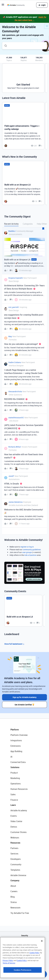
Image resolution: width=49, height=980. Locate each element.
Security (25, 935)
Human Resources (19, 789)
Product (14, 773)
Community (16, 864)
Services (14, 854)
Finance (14, 800)
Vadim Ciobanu (15, 362)
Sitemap (24, 949)
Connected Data (18, 762)
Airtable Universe (18, 875)
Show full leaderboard (15, 644)
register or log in (27, 547)
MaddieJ (12, 231)
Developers (16, 859)
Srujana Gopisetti (16, 278)
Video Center (16, 821)
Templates (15, 870)
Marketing (15, 778)
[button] (3, 5)
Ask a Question (30, 555)
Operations (16, 784)
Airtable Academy (19, 810)
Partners (14, 848)
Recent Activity (11, 224)
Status (14, 902)
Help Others (42, 224)
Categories (28, 224)
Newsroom (15, 908)
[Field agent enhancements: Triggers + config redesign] (23, 126)
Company (15, 880)
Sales (13, 794)
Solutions (15, 767)
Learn (13, 805)
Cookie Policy (34, 970)
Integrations (16, 740)
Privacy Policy (8, 977)
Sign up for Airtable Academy (24, 697)
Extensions (16, 746)
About (13, 886)
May (10, 336)
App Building (16, 751)
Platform (15, 730)
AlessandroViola (15, 391)
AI (11, 757)
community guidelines (32, 549)
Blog (13, 897)
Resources (15, 843)
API (25, 942)
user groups (27, 552)
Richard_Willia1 (15, 447)
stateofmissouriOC (16, 418)
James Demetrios (15, 502)
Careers (14, 891)
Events (14, 816)
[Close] (42, 958)
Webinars (15, 838)
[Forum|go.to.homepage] (16, 5)
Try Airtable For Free (20, 913)
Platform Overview (19, 735)
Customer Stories (18, 832)
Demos (14, 827)
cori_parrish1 (14, 307)
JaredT (11, 476)
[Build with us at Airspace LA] (23, 183)
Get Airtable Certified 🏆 (24, 705)
